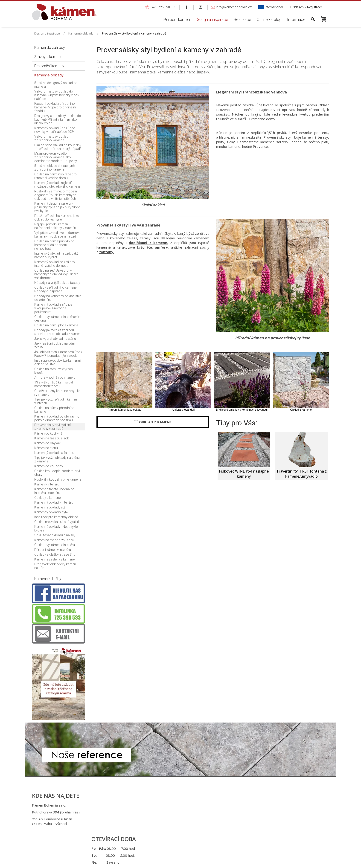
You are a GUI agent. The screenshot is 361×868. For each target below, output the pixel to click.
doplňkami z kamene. (148, 243)
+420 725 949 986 (179, 812)
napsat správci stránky (176, 838)
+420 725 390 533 (178, 805)
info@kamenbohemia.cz (183, 819)
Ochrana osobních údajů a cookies (217, 838)
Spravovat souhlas (256, 838)
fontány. (107, 252)
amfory (161, 247)
